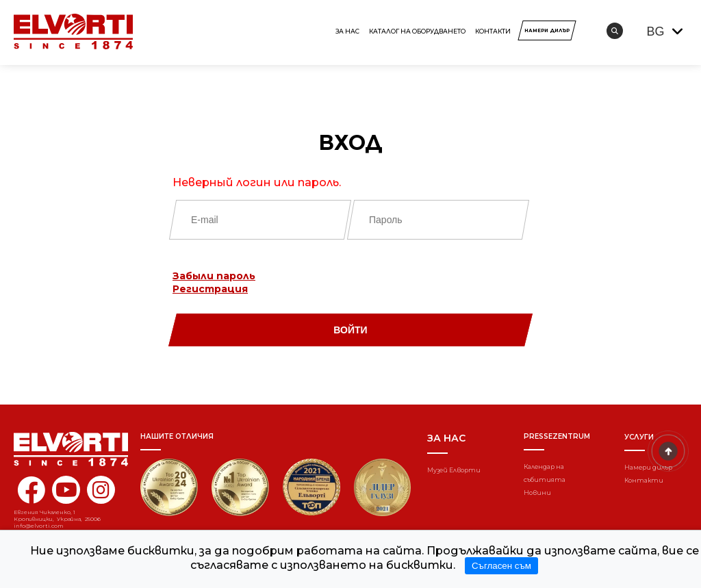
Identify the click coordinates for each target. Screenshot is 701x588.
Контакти (493, 31)
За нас (347, 31)
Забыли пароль (214, 276)
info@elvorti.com (39, 526)
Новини (537, 493)
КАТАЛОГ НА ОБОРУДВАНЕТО (417, 31)
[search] (615, 31)
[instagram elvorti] (101, 490)
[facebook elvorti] (31, 498)
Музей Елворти (454, 470)
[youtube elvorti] (66, 490)
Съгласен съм (501, 566)
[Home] (62, 449)
